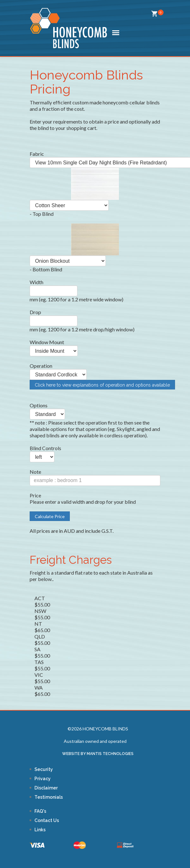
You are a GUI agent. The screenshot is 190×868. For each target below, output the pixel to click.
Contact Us (47, 820)
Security (44, 769)
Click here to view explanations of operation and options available (102, 385)
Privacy (43, 779)
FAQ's (40, 811)
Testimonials (49, 797)
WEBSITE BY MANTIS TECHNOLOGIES (98, 754)
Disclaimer (46, 788)
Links (40, 830)
